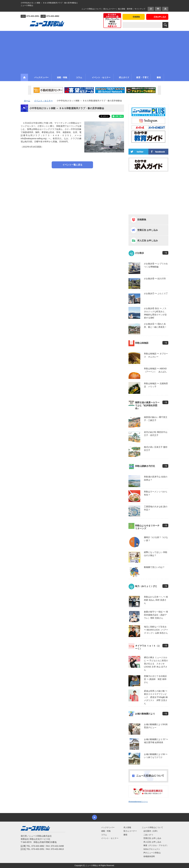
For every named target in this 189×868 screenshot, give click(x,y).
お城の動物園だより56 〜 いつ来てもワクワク (156, 756)
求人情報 (127, 827)
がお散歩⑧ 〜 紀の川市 (155, 279)
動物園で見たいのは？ (154, 567)
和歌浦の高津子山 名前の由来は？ (156, 478)
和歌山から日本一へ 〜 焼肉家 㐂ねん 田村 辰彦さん (156, 600)
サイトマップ (140, 9)
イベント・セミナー (110, 838)
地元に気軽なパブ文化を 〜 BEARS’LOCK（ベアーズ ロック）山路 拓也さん (156, 630)
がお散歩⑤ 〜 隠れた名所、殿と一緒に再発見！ (155, 325)
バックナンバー (108, 827)
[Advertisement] (94, 52)
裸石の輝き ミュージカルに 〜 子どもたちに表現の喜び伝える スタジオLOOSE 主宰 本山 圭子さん (156, 664)
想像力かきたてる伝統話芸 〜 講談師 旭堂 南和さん (155, 679)
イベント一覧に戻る (72, 165)
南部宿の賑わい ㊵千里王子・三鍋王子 (156, 419)
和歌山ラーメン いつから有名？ (156, 493)
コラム (104, 835)
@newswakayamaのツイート (138, 802)
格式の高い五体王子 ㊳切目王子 (156, 449)
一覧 (165, 253)
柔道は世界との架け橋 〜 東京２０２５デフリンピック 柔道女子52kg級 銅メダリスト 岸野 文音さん (156, 697)
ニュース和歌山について (91, 9)
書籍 (125, 835)
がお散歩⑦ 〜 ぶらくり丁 (156, 293)
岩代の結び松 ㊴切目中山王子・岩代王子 (156, 434)
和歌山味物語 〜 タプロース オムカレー (156, 355)
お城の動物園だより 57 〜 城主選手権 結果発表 (156, 741)
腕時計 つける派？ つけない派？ (156, 539)
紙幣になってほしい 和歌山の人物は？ (156, 554)
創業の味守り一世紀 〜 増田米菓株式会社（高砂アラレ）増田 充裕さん (156, 615)
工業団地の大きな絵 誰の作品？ (156, 508)
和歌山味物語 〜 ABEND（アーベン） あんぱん (155, 370)
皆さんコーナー (110, 9)
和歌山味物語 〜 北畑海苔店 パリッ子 (156, 385)
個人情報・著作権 (125, 9)
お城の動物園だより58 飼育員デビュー (156, 726)
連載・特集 (106, 831)
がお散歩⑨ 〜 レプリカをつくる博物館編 (156, 265)
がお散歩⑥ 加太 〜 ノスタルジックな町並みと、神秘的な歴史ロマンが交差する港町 (155, 313)
